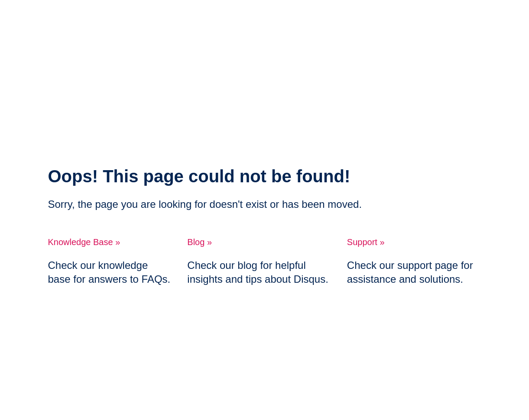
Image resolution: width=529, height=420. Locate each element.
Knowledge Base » (84, 242)
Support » (366, 242)
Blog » (200, 242)
